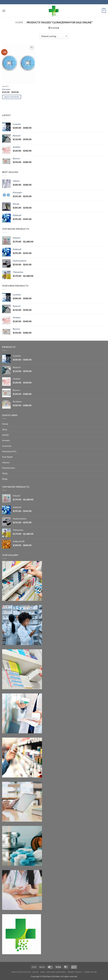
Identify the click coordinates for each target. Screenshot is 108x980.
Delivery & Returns (56, 972)
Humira (6, 462)
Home (19, 22)
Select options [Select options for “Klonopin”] (12, 97)
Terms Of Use (90, 972)
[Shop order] (54, 36)
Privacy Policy (75, 972)
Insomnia (7, 446)
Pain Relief (7, 457)
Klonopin (6, 89)
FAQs (5, 473)
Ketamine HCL (9, 451)
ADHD (5, 435)
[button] (4, 11)
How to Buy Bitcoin (21, 972)
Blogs (5, 479)
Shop (5, 429)
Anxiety (6, 440)
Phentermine (9, 468)
